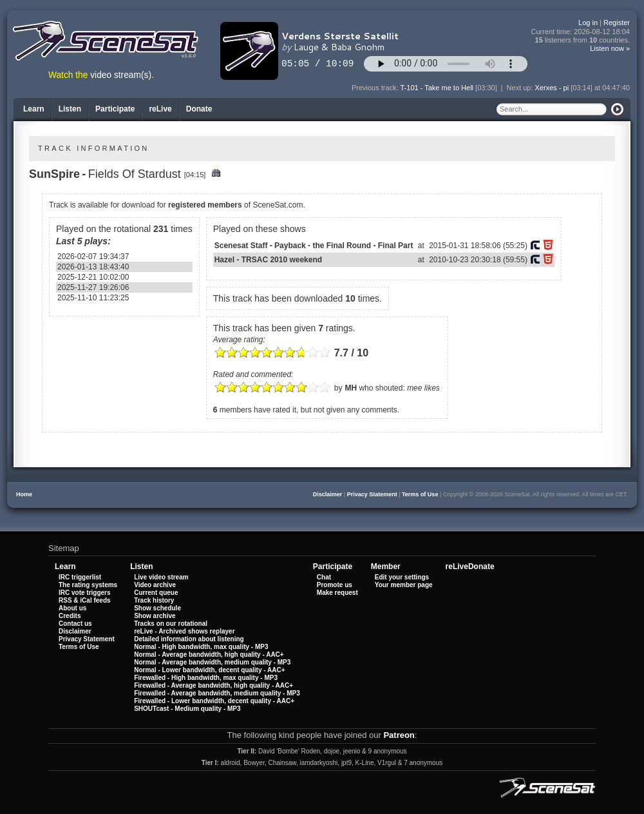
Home (24, 494)
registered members (205, 205)
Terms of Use (420, 494)
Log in (588, 23)
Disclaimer (328, 494)
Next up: (521, 88)
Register (617, 23)
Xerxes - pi (552, 88)
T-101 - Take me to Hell (437, 88)
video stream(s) (121, 75)
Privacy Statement (372, 494)
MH (351, 388)
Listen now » (610, 48)
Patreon (399, 735)
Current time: (581, 32)
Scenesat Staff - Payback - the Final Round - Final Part (314, 246)
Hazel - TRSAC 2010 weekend (268, 260)
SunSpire (54, 174)
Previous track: (376, 88)
